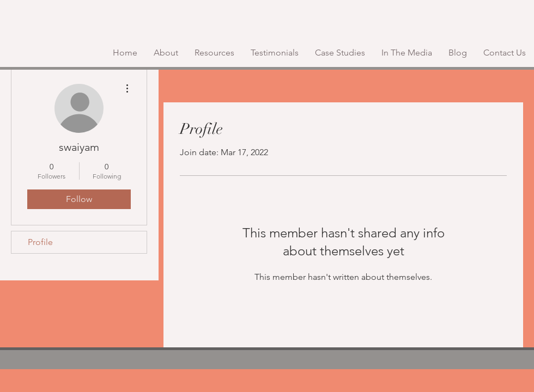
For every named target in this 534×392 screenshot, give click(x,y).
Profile (40, 242)
